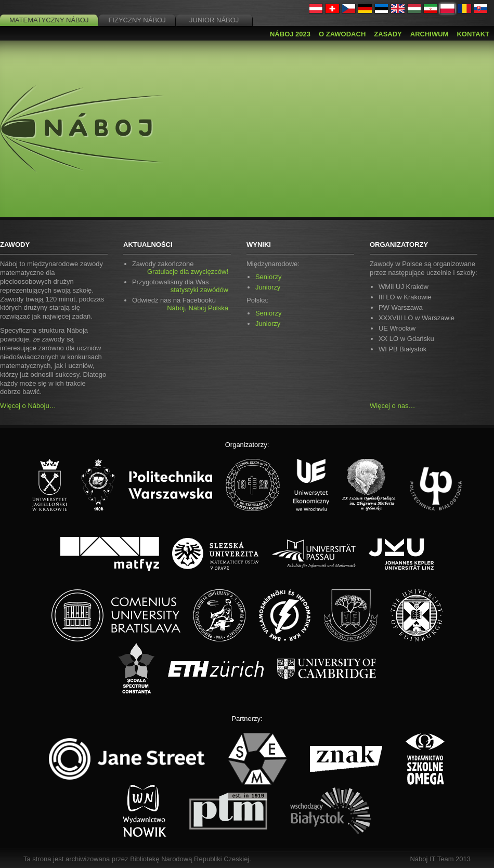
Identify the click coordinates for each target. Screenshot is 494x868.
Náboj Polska (208, 308)
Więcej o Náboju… (28, 406)
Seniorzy (269, 277)
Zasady (388, 34)
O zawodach (342, 34)
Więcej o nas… (392, 406)
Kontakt (473, 34)
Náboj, (177, 308)
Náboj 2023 (290, 34)
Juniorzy (268, 287)
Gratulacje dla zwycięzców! (188, 272)
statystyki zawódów (199, 290)
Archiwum (430, 34)
